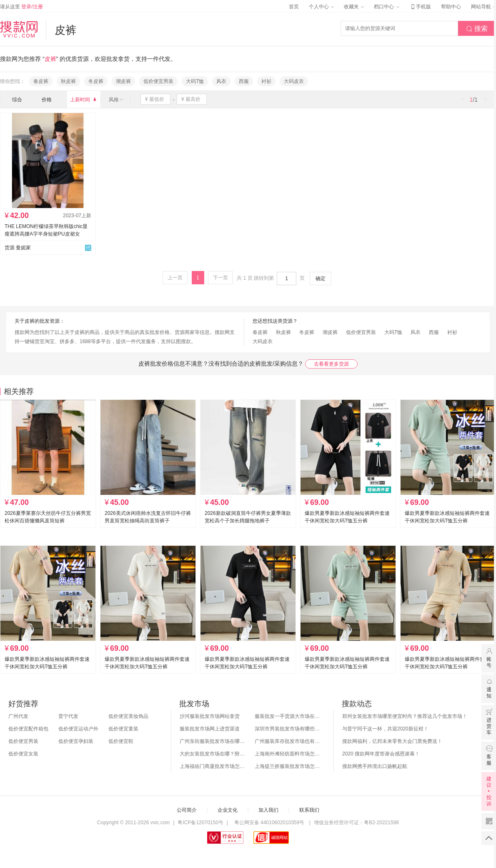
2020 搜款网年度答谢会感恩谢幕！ (381, 754)
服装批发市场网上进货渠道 (210, 729)
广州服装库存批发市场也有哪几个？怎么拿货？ (288, 741)
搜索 (477, 29)
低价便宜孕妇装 (76, 741)
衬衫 (266, 81)
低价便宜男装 (158, 81)
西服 (244, 81)
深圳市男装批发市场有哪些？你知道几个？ (288, 729)
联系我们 (309, 810)
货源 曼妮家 (18, 248)
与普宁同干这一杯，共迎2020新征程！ (385, 729)
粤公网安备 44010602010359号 (269, 823)
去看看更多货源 (331, 364)
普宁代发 (68, 716)
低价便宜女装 (23, 754)
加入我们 (268, 810)
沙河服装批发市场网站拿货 (210, 716)
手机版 (420, 7)
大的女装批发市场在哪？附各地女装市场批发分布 (213, 754)
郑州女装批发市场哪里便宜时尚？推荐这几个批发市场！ (405, 716)
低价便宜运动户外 (78, 729)
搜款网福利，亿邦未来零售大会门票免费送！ (392, 741)
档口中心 (386, 7)
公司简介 (187, 810)
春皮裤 (41, 81)
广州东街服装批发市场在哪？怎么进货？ (213, 741)
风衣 (221, 81)
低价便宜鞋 (121, 741)
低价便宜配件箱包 (28, 729)
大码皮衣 (294, 81)
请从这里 (21, 7)
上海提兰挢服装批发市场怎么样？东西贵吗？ (288, 766)
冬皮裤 (96, 81)
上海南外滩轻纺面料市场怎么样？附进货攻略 (288, 754)
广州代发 (18, 716)
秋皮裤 (68, 81)
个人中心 (321, 7)
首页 (294, 7)
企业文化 (228, 810)
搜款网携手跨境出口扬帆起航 (375, 766)
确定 (321, 278)
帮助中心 (451, 7)
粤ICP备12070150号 (200, 823)
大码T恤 (195, 81)
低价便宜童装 (123, 729)
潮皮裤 (123, 81)
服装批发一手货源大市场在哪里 (288, 716)
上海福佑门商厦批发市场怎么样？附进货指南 (213, 766)
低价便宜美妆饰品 (128, 716)
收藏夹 (354, 7)
